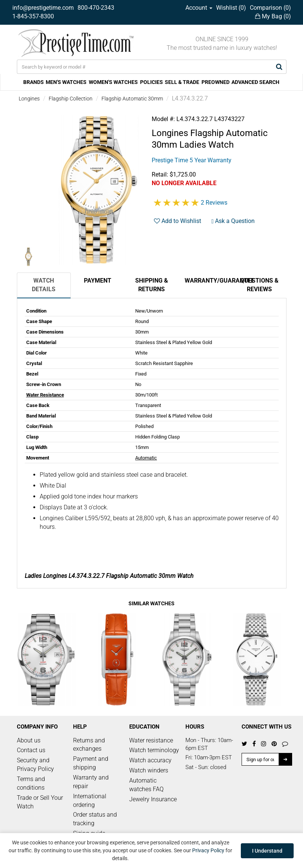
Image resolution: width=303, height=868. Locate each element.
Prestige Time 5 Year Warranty (192, 160)
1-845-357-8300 (33, 16)
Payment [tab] (98, 281)
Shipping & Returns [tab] (152, 285)
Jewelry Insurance (153, 799)
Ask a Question (233, 221)
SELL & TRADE (182, 82)
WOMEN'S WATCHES (113, 82)
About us (29, 740)
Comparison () (270, 8)
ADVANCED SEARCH (255, 82)
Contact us (31, 750)
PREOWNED (216, 82)
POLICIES (151, 82)
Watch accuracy (150, 760)
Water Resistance (45, 395)
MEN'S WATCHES (66, 82)
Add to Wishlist (178, 221)
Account (199, 8)
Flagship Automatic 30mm (132, 99)
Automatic (146, 458)
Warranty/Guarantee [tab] (209, 281)
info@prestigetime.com (43, 8)
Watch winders (149, 770)
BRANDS (34, 82)
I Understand (267, 851)
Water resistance (151, 740)
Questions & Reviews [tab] (259, 285)
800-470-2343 (96, 8)
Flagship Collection (71, 99)
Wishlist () (231, 8)
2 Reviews (214, 203)
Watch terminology (154, 750)
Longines (29, 99)
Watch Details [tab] (44, 285)
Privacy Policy (208, 850)
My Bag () (273, 16)
